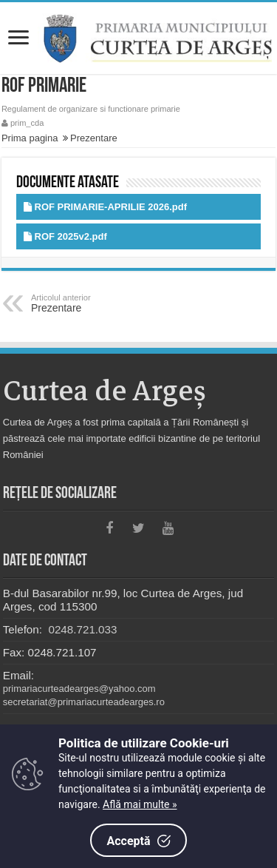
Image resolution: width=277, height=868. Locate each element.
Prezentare (94, 138)
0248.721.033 (81, 629)
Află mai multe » (140, 804)
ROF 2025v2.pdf (71, 236)
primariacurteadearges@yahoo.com (79, 689)
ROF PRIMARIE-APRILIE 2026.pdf (111, 207)
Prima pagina (30, 138)
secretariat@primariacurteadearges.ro (84, 702)
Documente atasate (68, 183)
